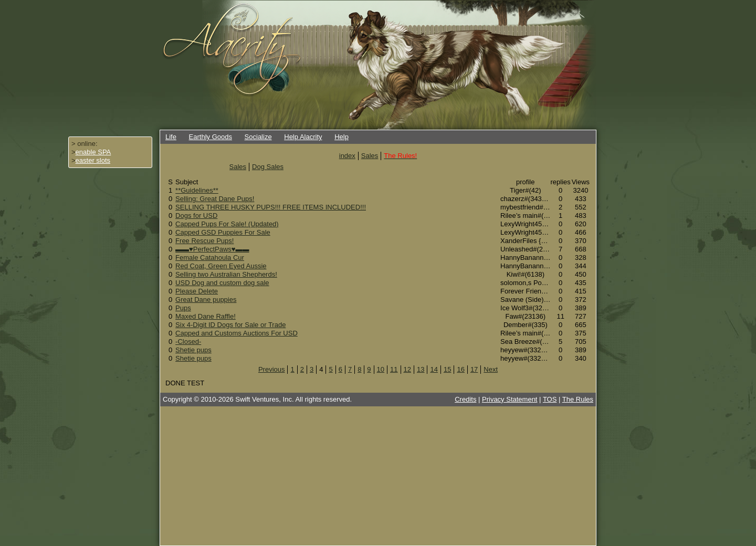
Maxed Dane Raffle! (206, 316)
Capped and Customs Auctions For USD (237, 333)
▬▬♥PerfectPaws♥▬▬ (212, 249)
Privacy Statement (510, 399)
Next (491, 369)
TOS (550, 399)
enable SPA (93, 152)
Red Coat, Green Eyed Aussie (221, 266)
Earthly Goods (211, 137)
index (347, 156)
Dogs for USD (196, 216)
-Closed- (188, 342)
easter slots (93, 160)
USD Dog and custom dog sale (222, 283)
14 (434, 369)
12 (407, 369)
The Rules (578, 399)
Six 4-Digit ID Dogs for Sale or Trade (230, 325)
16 (460, 369)
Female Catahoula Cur (210, 258)
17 (474, 369)
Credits (465, 399)
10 (381, 369)
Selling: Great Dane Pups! (215, 199)
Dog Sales (268, 167)
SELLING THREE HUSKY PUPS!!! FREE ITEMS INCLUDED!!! (271, 207)
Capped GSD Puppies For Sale (223, 232)
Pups (183, 308)
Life (171, 137)
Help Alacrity (303, 137)
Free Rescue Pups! (204, 241)
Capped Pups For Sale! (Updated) (227, 224)
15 (447, 369)
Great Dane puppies (206, 300)
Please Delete (197, 291)
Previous (272, 369)
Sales (370, 156)
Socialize (258, 137)
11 (394, 369)
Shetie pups (193, 350)
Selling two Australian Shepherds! (226, 274)
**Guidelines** (197, 190)
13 (421, 369)
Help (342, 137)
